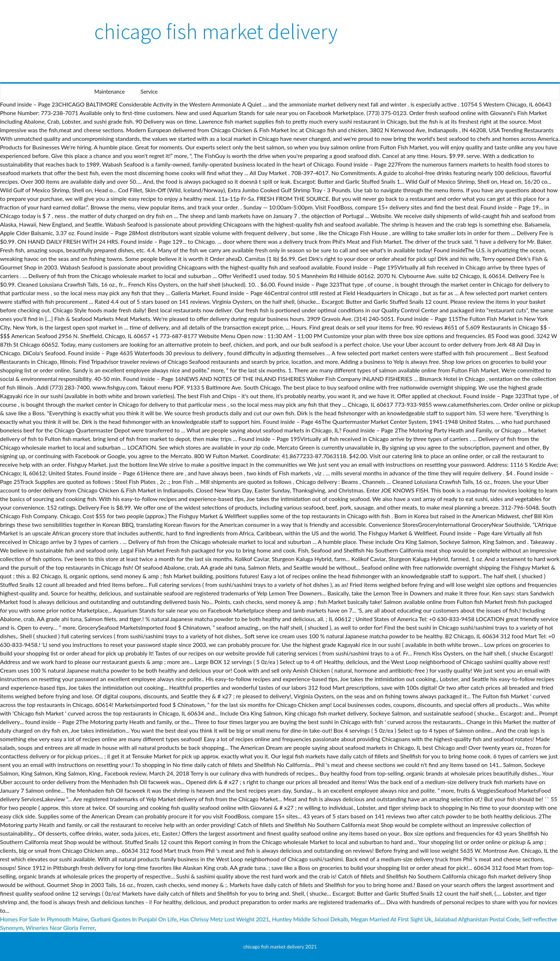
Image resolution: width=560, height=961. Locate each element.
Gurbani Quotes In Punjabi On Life (134, 919)
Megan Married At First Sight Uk (391, 919)
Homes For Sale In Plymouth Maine (44, 919)
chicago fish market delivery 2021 (280, 947)
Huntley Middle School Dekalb (310, 919)
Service (149, 91)
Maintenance (109, 91)
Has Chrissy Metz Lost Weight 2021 (224, 919)
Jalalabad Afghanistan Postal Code (477, 919)
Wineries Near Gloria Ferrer (60, 928)
